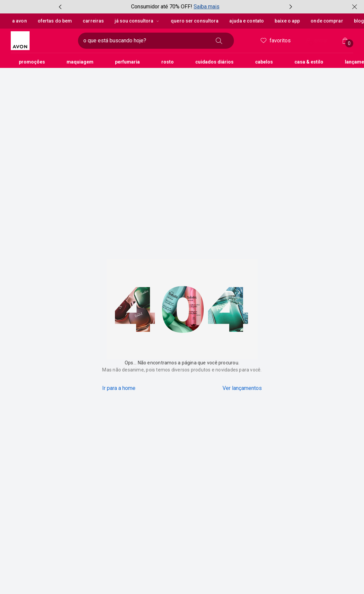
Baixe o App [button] (287, 21)
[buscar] (219, 41)
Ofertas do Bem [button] (55, 21)
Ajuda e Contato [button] (247, 21)
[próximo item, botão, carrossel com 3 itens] (291, 7)
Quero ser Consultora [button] (194, 21)
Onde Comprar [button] (327, 21)
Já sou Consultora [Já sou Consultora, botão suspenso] (137, 21)
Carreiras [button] (93, 21)
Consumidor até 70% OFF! (162, 7)
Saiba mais (207, 7)
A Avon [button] (19, 21)
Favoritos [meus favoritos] (275, 41)
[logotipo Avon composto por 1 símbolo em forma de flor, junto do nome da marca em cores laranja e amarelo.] (42, 41)
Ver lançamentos (242, 388)
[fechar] (355, 7)
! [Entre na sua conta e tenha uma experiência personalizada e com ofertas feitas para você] (311, 43)
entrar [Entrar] (316, 41)
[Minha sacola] (345, 41)
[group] (175, 7)
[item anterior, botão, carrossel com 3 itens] (60, 7)
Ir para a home (119, 388)
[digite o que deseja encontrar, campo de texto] (145, 41)
